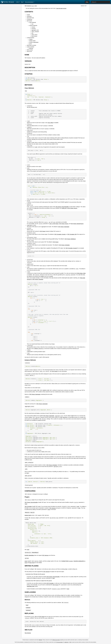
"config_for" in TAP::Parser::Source (69, 208)
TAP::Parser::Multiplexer (70, 239)
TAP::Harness (28, 6)
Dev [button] (22, 2)
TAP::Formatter (28, 506)
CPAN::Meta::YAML (81, 273)
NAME (28, 15)
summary (34, 29)
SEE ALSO (29, 51)
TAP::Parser (43, 231)
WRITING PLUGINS (32, 45)
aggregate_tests (35, 30)
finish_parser (34, 36)
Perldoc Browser (8, 2)
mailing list (66, 642)
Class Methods (33, 22)
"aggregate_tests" (31, 586)
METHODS (29, 21)
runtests (33, 27)
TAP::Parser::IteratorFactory (77, 224)
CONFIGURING (31, 38)
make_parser (34, 35)
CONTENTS (29, 12)
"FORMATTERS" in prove (67, 561)
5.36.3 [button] (18, 2)
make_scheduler (35, 32)
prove (30, 44)
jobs (32, 33)
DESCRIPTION (30, 18)
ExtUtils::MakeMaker (34, 42)
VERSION (29, 16)
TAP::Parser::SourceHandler (62, 207)
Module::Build (32, 41)
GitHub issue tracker (56, 640)
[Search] (101, 2)
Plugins (31, 39)
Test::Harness (28, 633)
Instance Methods (33, 26)
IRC (70, 642)
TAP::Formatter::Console (60, 234)
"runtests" (28, 608)
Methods (31, 48)
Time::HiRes (51, 123)
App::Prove (32, 563)
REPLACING (30, 50)
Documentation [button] (29, 2)
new (32, 24)
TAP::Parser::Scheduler (64, 245)
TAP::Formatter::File (72, 234)
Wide (87, 2)
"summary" (28, 610)
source (33, 6)
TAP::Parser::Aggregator (64, 227)
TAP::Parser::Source (64, 224)
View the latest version (61, 8)
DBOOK (40, 640)
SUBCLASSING (31, 47)
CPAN (36, 6)
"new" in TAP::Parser (54, 224)
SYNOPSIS (30, 19)
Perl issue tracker (60, 642)
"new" (26, 504)
